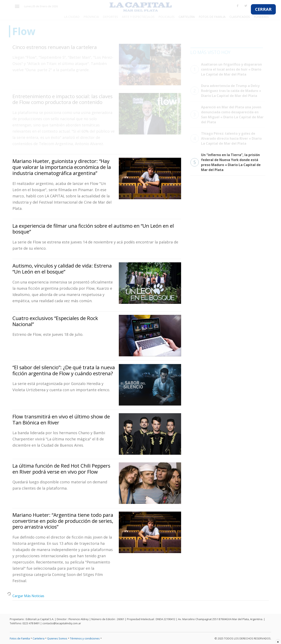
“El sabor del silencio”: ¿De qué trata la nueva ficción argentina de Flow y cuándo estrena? (64, 370)
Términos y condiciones (85, 638)
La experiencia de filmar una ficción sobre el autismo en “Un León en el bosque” (93, 229)
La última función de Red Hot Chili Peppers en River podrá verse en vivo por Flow (61, 469)
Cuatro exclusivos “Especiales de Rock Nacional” (55, 321)
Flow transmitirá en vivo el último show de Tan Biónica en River (61, 419)
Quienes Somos (57, 638)
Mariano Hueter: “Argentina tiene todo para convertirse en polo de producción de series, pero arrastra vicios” (63, 521)
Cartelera (39, 638)
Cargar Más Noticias (28, 596)
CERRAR (263, 9)
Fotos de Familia (20, 638)
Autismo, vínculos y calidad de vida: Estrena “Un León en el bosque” (62, 269)
